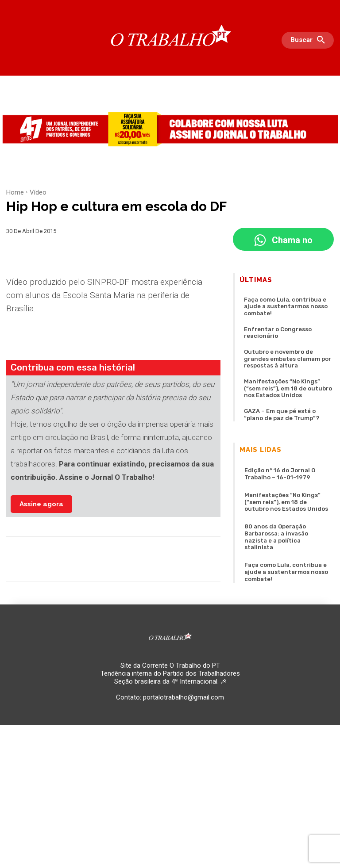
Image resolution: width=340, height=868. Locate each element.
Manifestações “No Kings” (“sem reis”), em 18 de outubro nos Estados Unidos (285, 366)
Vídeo (38, 192)
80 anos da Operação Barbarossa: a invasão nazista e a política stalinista (285, 500)
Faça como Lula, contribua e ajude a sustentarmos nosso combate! (288, 302)
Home (15, 192)
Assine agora (41, 504)
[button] (310, 40)
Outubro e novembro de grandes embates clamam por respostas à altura (287, 340)
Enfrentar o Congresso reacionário (288, 319)
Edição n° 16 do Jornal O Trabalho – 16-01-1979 (286, 447)
